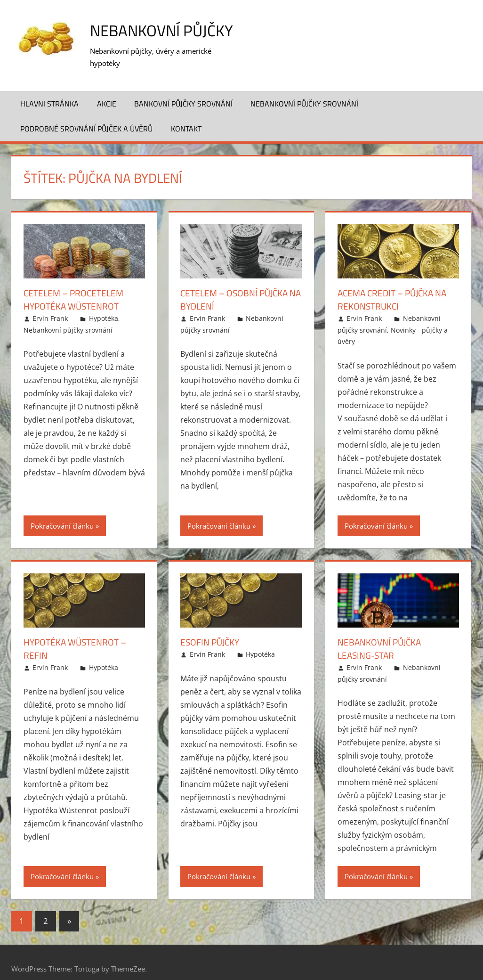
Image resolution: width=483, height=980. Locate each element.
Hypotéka (104, 306)
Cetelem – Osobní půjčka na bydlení (237, 287)
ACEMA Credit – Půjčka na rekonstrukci (395, 287)
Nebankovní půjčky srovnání (304, 91)
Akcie (107, 91)
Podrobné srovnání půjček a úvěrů (86, 116)
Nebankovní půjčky (167, 30)
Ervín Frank (50, 306)
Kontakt (186, 116)
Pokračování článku (62, 513)
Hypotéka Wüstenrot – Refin (78, 636)
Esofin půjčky (212, 630)
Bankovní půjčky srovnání (183, 91)
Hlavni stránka (49, 91)
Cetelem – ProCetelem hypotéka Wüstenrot (76, 287)
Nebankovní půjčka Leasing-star (382, 636)
